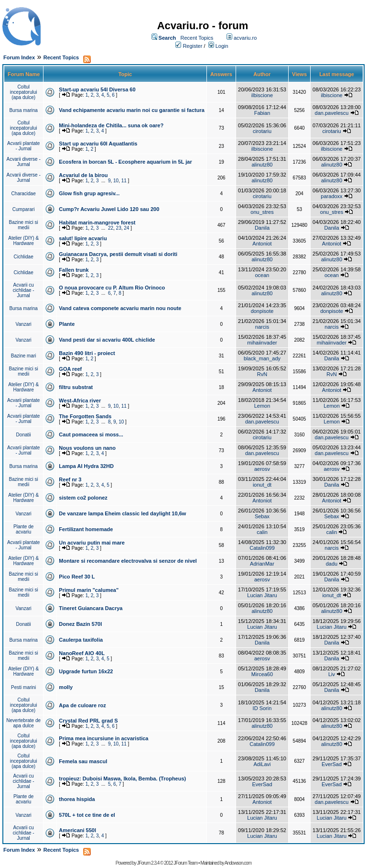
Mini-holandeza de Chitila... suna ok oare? (111, 125)
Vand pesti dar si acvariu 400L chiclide (107, 340)
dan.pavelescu (332, 113)
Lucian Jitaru (262, 595)
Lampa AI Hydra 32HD (86, 466)
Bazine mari (24, 356)
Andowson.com (238, 863)
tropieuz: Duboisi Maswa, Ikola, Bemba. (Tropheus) (122, 779)
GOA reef (70, 369)
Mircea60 (262, 674)
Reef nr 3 (70, 479)
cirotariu (262, 131)
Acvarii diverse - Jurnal (24, 162)
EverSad (332, 764)
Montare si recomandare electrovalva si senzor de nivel (128, 561)
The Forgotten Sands (85, 416)
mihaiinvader (262, 343)
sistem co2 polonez (83, 498)
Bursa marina (23, 110)
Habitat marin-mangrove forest (97, 223)
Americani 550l (77, 830)
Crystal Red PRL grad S (88, 721)
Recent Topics (197, 38)
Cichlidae (24, 257)
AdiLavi (262, 764)
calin (262, 532)
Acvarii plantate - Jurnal (23, 146)
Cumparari (24, 209)
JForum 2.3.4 (148, 863)
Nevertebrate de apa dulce (23, 723)
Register (192, 46)
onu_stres (262, 212)
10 (116, 181)
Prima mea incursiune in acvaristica (103, 738)
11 (124, 181)
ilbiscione (262, 95)
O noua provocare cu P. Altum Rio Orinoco (112, 288)
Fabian (262, 113)
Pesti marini (23, 687)
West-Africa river (80, 401)
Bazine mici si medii (24, 225)
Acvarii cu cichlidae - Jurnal (24, 290)
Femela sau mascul (83, 761)
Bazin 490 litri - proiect (87, 353)
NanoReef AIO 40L (82, 653)
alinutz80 (262, 165)
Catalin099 (262, 548)
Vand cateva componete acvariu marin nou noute (120, 308)
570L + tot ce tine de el (87, 815)
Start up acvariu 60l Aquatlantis (98, 144)
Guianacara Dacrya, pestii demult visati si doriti (118, 254)
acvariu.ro (245, 38)
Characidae (24, 194)
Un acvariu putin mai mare (92, 543)
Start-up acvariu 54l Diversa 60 (97, 89)
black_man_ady (262, 358)
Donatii (24, 435)
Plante (67, 324)
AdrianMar (262, 564)
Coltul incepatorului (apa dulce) (24, 92)
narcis (262, 327)
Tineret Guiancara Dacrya (91, 608)
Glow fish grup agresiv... (89, 193)
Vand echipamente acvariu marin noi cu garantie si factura (131, 110)
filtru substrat (76, 387)
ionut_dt (262, 485)
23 (119, 228)
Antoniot (262, 244)
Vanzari (24, 324)
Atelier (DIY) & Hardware (23, 241)
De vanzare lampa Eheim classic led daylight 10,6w (122, 513)
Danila (262, 228)
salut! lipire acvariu (83, 238)
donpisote (262, 311)
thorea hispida (77, 799)
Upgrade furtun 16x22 (86, 671)
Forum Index (19, 57)
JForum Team (185, 863)
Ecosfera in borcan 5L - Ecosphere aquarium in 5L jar (125, 162)
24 (126, 228)
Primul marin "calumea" (89, 590)
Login (222, 46)
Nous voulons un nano (87, 448)
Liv (332, 674)
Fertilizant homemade (86, 529)
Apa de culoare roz (82, 705)
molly (66, 687)
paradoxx (331, 196)
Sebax (262, 516)
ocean (262, 275)
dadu (332, 564)
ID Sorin (262, 708)
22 (111, 228)
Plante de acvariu (23, 529)
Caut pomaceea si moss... (91, 434)
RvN (262, 374)
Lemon (262, 406)
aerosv (262, 469)
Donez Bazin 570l (80, 624)
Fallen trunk (74, 270)
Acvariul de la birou (83, 175)
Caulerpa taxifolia (81, 640)
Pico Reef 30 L (77, 577)
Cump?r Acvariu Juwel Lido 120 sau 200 (109, 209)
